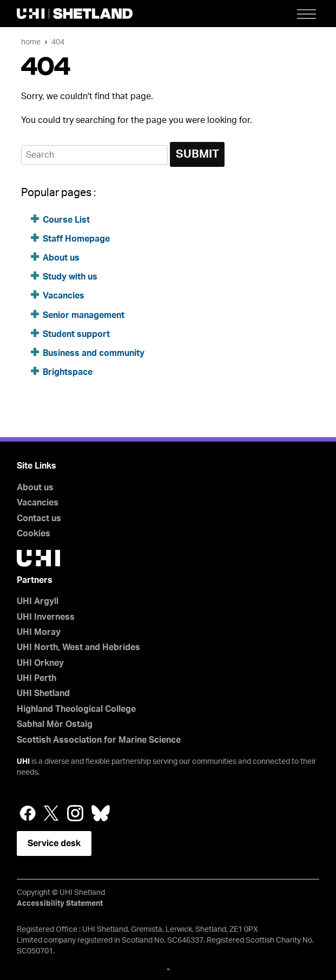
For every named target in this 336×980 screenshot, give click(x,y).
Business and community (94, 353)
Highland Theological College (76, 709)
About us (61, 258)
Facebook (28, 813)
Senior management (84, 315)
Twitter (51, 813)
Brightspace (68, 372)
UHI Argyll (38, 601)
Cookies (34, 534)
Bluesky (101, 813)
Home (31, 42)
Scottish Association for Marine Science (99, 740)
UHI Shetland (43, 693)
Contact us (39, 518)
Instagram (75, 813)
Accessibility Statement (60, 904)
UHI (23, 762)
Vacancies (65, 296)
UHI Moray (39, 632)
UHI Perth (37, 678)
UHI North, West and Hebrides (78, 647)
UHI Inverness (46, 617)
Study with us (70, 277)
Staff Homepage (76, 239)
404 (58, 42)
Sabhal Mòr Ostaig (55, 724)
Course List (66, 220)
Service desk (54, 843)
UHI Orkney (40, 663)
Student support (76, 334)
